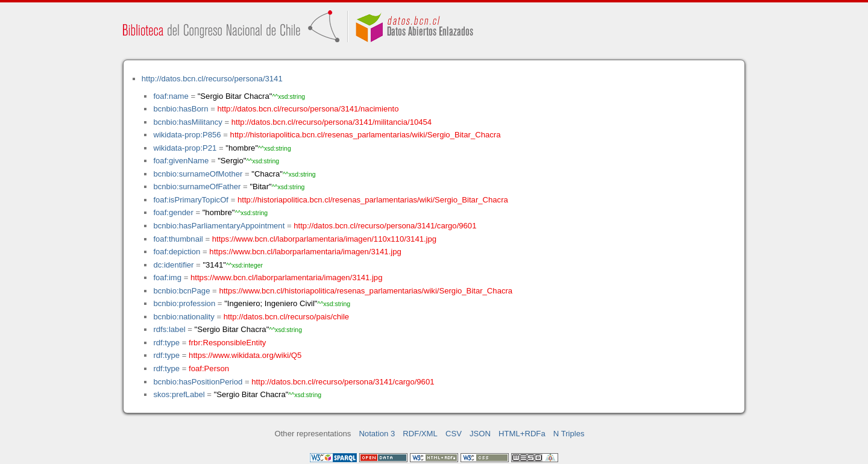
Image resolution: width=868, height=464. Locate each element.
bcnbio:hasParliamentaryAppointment (219, 226)
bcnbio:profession (184, 303)
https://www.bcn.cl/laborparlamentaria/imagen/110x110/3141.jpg (324, 239)
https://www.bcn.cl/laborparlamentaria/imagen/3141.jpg (305, 252)
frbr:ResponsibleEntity (227, 343)
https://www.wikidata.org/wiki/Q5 (245, 355)
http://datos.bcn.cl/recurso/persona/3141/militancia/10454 (332, 122)
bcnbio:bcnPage (181, 291)
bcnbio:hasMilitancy (187, 122)
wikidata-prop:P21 (185, 148)
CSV (454, 434)
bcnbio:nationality (184, 317)
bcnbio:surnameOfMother (198, 174)
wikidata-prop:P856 (187, 135)
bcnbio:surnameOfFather (197, 187)
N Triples (569, 434)
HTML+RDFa (522, 434)
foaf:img (167, 277)
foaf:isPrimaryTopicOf (191, 200)
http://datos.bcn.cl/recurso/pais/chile (286, 317)
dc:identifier (173, 265)
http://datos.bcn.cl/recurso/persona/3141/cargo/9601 (385, 226)
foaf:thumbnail (178, 239)
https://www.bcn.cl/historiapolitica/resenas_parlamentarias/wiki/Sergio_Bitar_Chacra (366, 291)
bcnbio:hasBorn (181, 109)
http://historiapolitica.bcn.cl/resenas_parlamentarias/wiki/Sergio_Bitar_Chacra (366, 135)
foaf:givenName (181, 161)
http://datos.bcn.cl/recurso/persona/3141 (212, 79)
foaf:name (171, 96)
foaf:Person (209, 368)
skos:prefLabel (179, 394)
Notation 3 (377, 434)
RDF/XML (420, 434)
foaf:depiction (177, 252)
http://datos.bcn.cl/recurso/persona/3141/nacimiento (308, 109)
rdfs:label (169, 329)
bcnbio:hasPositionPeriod (198, 382)
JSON (480, 434)
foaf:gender (173, 212)
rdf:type (166, 343)
